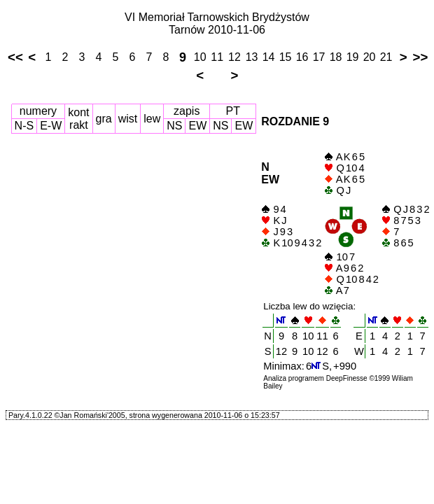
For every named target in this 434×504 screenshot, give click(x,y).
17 (319, 57)
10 (200, 57)
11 (217, 57)
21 (386, 57)
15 (286, 57)
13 (252, 57)
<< (15, 57)
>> (421, 57)
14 (269, 57)
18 (336, 57)
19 (353, 57)
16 (302, 57)
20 (370, 57)
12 (234, 57)
